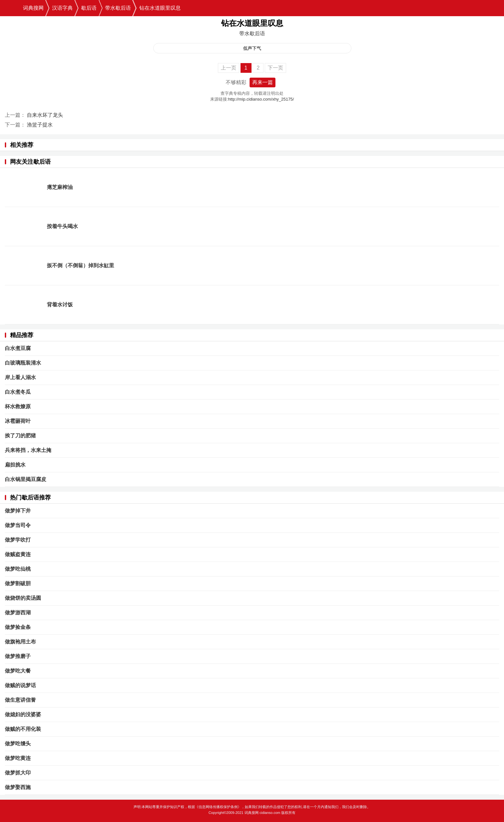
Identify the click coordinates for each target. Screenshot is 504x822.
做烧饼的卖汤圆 (23, 598)
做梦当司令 (18, 525)
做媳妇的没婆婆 (23, 714)
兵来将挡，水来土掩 (28, 450)
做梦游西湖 (18, 613)
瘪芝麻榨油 (60, 187)
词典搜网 (33, 8)
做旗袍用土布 (20, 642)
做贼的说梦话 (20, 685)
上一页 (229, 68)
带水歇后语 (118, 8)
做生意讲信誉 (20, 700)
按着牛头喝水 (62, 226)
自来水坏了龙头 (45, 115)
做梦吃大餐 (18, 671)
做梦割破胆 (18, 583)
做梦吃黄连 (18, 758)
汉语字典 (62, 8)
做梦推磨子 (18, 656)
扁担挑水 (15, 465)
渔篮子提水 (40, 125)
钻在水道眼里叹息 (160, 8)
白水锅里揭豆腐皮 (26, 479)
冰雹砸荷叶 (18, 421)
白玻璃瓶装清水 (23, 363)
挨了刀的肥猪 (20, 436)
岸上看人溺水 (20, 377)
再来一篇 (263, 82)
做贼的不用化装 (23, 729)
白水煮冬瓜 (18, 392)
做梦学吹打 (18, 540)
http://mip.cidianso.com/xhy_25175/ (261, 99)
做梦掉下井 (18, 511)
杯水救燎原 (18, 406)
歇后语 (89, 8)
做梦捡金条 (18, 627)
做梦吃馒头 (18, 744)
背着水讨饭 (60, 305)
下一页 (275, 68)
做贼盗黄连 (18, 554)
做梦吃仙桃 (18, 569)
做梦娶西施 (18, 787)
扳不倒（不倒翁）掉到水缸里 (80, 265)
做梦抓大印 (18, 773)
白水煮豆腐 (18, 348)
